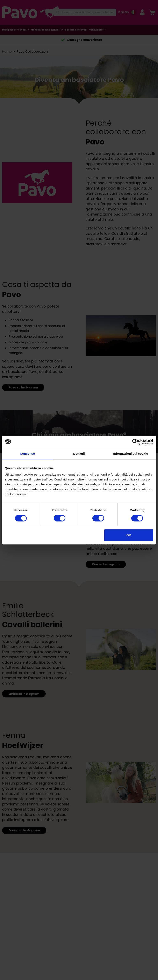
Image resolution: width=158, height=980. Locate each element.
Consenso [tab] (27, 454)
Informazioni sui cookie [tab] (131, 454)
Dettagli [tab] (79, 454)
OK (129, 535)
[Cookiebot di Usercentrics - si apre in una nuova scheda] (135, 442)
